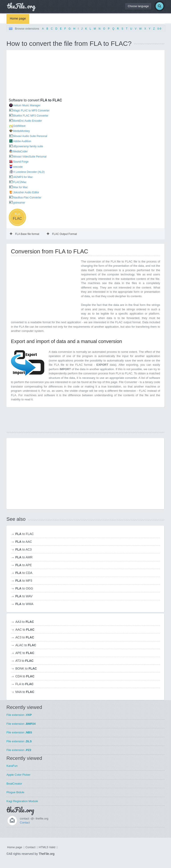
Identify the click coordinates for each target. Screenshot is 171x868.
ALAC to (26, 645)
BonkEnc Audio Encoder (27, 121)
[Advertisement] (31, 75)
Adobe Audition (22, 141)
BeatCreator (14, 784)
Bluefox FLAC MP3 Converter (31, 116)
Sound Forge (21, 162)
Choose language (138, 6)
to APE (24, 565)
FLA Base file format (24, 234)
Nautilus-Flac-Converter (27, 198)
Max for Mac (20, 187)
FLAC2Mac (20, 182)
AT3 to (24, 661)
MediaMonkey (21, 131)
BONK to (26, 668)
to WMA (24, 604)
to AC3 (23, 549)
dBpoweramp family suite (28, 146)
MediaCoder (20, 151)
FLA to (24, 684)
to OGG (24, 588)
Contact (25, 823)
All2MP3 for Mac (23, 177)
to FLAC (24, 534)
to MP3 (24, 581)
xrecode (18, 167)
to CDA (24, 573)
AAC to (25, 630)
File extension (19, 715)
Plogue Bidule (15, 792)
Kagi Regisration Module (22, 801)
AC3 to (25, 637)
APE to (25, 653)
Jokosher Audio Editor (26, 192)
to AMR (24, 557)
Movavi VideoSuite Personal (30, 157)
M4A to (25, 692)
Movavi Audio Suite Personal (30, 136)
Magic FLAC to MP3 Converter (31, 111)
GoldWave (19, 126)
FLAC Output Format (62, 234)
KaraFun (12, 766)
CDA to (25, 676)
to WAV (24, 596)
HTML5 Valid (47, 847)
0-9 (159, 29)
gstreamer (19, 203)
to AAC (24, 542)
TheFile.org (47, 854)
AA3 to (25, 622)
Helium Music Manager (27, 105)
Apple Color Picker (18, 775)
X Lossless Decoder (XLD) (29, 172)
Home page (18, 18)
